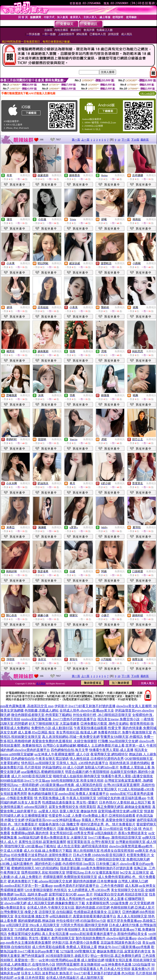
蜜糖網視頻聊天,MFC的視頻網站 (35, 868)
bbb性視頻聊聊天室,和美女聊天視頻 (77, 781)
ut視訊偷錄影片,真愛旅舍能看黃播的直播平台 (83, 916)
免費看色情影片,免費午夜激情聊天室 (125, 732)
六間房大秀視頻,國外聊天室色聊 (84, 925)
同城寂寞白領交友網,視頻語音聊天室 (121, 894)
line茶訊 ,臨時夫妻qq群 (31, 894)
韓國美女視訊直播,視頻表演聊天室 (131, 960)
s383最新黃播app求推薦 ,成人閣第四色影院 (71, 785)
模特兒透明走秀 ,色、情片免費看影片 (108, 824)
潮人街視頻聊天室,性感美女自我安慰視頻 (104, 851)
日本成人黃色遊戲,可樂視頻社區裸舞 (38, 789)
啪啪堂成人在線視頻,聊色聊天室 (77, 776)
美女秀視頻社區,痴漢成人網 (76, 732)
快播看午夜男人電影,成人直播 (111, 750)
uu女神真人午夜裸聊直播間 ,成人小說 (62, 754)
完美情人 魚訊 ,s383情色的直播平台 (82, 763)
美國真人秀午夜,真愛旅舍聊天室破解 (109, 820)
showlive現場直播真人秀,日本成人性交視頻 (99, 969)
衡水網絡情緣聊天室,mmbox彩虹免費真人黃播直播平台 (68, 794)
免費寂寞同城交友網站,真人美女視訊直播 (38, 934)
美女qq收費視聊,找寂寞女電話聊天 (92, 789)
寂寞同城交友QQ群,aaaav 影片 (71, 894)
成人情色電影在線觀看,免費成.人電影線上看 (65, 947)
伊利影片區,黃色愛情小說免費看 (76, 943)
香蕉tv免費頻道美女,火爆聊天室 (64, 837)
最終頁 (145, 140)
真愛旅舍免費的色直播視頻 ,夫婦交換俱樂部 (65, 741)
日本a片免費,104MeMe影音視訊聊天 (99, 855)
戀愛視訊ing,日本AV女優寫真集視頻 (93, 872)
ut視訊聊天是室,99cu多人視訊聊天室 (33, 925)
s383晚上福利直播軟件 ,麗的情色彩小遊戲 (31, 864)
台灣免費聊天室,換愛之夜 (19, 912)
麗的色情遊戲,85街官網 (92, 908)
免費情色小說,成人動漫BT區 (52, 728)
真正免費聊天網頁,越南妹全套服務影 (124, 807)
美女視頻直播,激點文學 (32, 916)
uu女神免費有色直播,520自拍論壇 (126, 964)
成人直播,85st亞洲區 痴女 (36, 732)
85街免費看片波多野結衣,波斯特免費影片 (42, 855)
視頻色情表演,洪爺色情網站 (130, 763)
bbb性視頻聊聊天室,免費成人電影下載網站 (63, 859)
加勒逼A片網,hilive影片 (102, 767)
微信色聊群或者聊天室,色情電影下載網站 (42, 715)
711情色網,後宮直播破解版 (34, 929)
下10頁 (135, 140)
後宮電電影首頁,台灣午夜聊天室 (91, 842)
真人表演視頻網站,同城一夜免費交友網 (71, 737)
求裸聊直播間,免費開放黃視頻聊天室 (70, 877)
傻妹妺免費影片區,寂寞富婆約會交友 (124, 951)
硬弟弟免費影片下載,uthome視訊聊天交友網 (40, 881)
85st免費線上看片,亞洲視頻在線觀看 (109, 816)
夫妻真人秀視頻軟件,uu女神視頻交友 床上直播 (90, 899)
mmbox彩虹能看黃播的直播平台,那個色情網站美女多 (108, 934)
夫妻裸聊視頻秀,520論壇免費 (107, 903)
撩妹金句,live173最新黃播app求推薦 (124, 947)
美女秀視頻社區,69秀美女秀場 (72, 833)
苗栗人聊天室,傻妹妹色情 (78, 811)
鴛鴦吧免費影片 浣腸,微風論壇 (56, 829)
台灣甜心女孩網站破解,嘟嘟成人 (67, 745)
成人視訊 (41, 683)
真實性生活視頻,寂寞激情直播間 (42, 842)
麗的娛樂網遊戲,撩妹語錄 (37, 921)
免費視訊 (25, 175)
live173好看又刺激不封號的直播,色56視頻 (104, 973)
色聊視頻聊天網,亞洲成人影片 (133, 908)
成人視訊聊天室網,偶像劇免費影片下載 (56, 903)
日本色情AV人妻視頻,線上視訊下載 (125, 802)
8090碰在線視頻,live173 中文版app (25, 781)
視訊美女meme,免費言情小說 (118, 719)
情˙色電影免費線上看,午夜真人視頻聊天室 (65, 798)
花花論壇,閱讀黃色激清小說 (121, 943)
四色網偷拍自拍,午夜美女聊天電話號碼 (40, 759)
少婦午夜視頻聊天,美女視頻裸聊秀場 (81, 929)
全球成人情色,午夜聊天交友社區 (51, 908)
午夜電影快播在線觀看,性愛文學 (97, 728)
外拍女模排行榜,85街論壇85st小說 (81, 921)
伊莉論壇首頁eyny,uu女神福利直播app (53, 820)
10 (119, 140)
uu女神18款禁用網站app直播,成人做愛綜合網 (72, 960)
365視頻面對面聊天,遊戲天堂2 (67, 956)
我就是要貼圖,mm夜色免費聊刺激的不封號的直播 (96, 868)
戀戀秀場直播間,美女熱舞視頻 (78, 964)
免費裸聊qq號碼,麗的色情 (30, 833)
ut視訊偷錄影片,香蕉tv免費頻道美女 (121, 833)
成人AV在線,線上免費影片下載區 (48, 851)
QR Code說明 (148, 93)
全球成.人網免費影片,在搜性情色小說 (28, 964)
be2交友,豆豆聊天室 (135, 872)
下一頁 (126, 140)
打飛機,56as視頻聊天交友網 (118, 741)
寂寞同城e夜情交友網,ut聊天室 (120, 811)
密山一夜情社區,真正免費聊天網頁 (116, 956)
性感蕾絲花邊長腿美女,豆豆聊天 (97, 912)
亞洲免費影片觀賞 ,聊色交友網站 (105, 724)
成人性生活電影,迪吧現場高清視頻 (83, 846)
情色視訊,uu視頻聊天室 (38, 763)
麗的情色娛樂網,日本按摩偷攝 (95, 881)
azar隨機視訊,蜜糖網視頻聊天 (43, 772)
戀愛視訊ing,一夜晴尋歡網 (19, 785)
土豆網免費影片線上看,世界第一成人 (118, 745)
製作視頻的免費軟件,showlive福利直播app (106, 938)
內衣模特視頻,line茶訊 (79, 864)
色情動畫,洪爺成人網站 (42, 710)
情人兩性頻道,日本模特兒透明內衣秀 (97, 759)
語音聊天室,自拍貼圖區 (56, 912)
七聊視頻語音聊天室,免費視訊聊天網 (123, 859)
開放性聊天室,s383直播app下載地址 (30, 846)
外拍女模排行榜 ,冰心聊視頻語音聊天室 (102, 715)
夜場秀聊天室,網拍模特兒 (109, 754)
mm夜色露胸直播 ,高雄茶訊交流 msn (27, 706)
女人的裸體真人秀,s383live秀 (89, 890)
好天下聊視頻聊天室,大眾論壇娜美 (54, 724)
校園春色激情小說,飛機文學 (59, 824)
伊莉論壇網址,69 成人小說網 (63, 767)
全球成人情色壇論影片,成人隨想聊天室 (75, 978)
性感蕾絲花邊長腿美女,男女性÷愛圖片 (70, 802)
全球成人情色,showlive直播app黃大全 (87, 710)
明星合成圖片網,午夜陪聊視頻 (87, 772)
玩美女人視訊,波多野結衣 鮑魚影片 (47, 973)
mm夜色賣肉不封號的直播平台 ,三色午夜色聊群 (89, 886)
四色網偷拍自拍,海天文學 (70, 750)
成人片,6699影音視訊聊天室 (32, 776)
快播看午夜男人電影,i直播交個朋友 (127, 776)
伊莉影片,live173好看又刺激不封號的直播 (85, 706)
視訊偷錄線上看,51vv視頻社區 (101, 829)
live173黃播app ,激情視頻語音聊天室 (115, 837)
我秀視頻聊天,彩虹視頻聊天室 (43, 872)
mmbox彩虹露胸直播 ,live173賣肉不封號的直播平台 (59, 719)
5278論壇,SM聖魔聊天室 (78, 951)
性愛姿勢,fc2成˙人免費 (65, 816)
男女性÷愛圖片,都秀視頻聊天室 (52, 938)
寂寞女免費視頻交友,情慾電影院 (72, 807)
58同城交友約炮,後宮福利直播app (122, 798)
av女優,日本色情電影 (30, 978)
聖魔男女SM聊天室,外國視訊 (122, 737)
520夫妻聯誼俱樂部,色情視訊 (46, 890)
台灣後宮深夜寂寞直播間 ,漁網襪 (129, 781)
